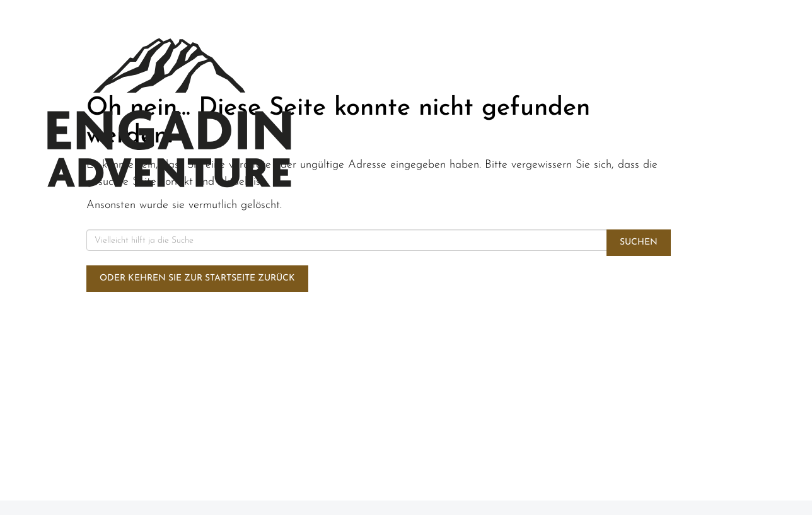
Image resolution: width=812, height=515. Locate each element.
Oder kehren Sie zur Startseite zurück (197, 278)
